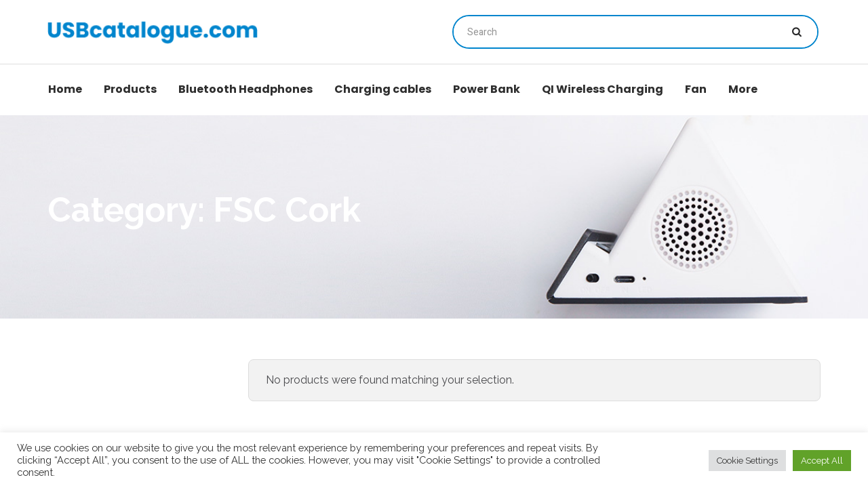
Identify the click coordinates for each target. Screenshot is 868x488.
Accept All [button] (822, 461)
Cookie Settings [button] (747, 461)
